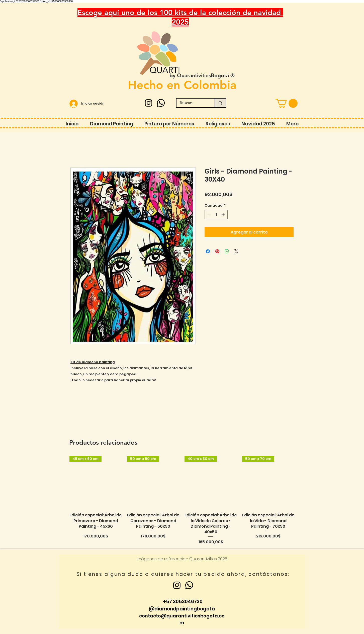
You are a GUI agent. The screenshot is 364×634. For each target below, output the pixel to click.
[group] (182, 500)
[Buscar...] (192, 103)
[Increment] (224, 215)
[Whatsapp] (161, 103)
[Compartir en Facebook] (208, 251)
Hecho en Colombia (182, 85)
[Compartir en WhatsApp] (227, 251)
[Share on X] (236, 251)
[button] (287, 103)
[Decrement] (208, 215)
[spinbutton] (216, 215)
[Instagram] (149, 103)
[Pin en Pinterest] (217, 251)
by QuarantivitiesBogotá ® (202, 75)
